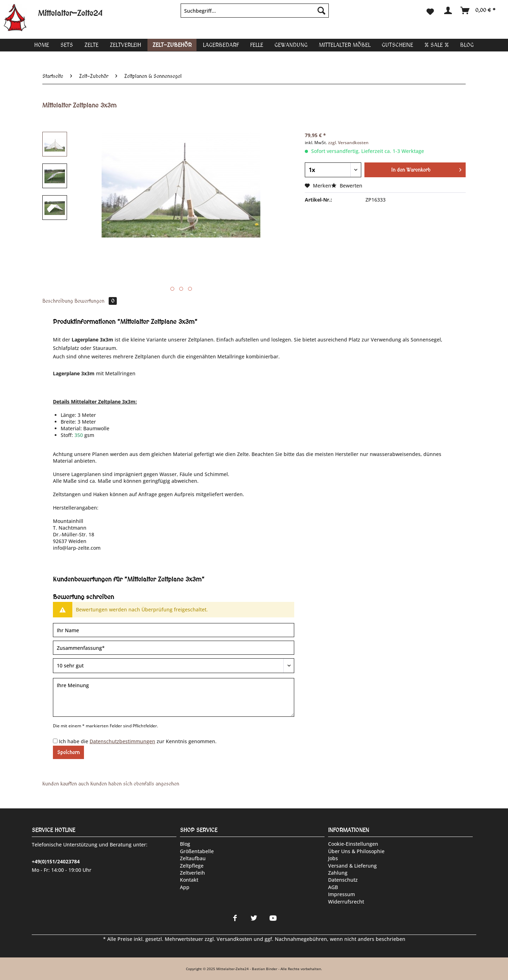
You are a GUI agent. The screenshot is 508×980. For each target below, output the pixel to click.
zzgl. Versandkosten (348, 143)
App (185, 887)
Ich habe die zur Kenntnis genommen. (138, 741)
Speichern (68, 752)
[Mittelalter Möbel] (345, 45)
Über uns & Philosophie (356, 851)
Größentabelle (197, 851)
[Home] (42, 45)
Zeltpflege (192, 866)
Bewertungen (96, 301)
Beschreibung (58, 301)
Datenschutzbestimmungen (122, 741)
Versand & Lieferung (352, 866)
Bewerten (347, 186)
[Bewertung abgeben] (174, 666)
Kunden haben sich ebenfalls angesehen (135, 784)
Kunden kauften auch (66, 784)
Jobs (333, 858)
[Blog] (467, 45)
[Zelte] (91, 45)
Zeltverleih (192, 873)
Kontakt (189, 880)
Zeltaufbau (193, 858)
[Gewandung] (291, 45)
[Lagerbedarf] (221, 45)
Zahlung (338, 873)
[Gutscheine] (397, 45)
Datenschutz (343, 880)
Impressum (341, 894)
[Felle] (257, 45)
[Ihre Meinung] (174, 697)
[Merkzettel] (430, 11)
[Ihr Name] (174, 630)
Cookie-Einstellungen (353, 844)
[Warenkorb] (478, 11)
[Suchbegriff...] (255, 11)
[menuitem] (255, 14)
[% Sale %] (437, 45)
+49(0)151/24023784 (56, 861)
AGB (333, 887)
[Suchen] (321, 11)
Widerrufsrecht (346, 902)
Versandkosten (234, 939)
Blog (185, 844)
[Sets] (67, 45)
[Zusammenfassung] (174, 648)
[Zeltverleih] (125, 45)
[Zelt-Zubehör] (172, 45)
